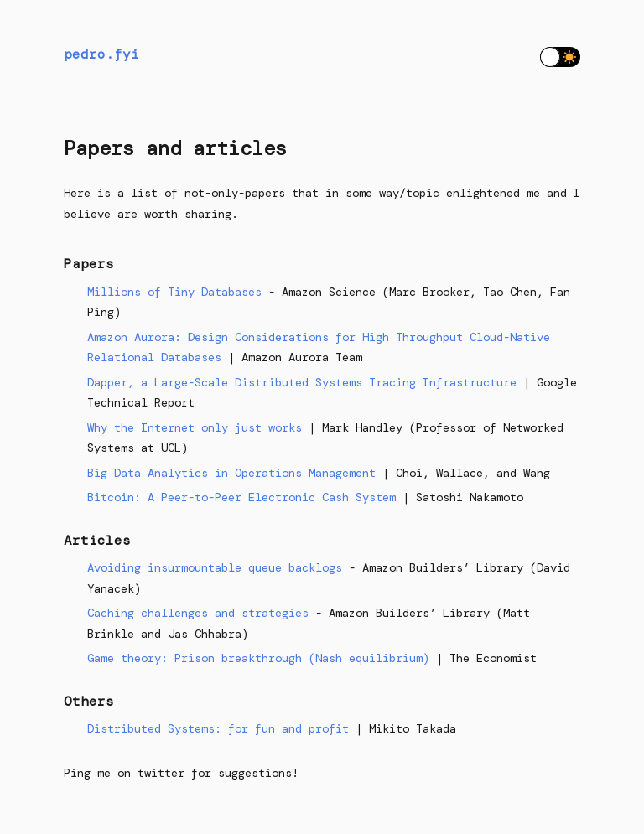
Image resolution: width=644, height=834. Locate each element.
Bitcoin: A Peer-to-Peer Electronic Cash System (241, 497)
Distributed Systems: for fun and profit (218, 728)
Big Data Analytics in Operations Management (231, 473)
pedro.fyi (101, 54)
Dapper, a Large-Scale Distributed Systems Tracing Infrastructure (302, 382)
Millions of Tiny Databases (174, 292)
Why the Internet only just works (195, 427)
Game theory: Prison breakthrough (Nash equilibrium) (258, 658)
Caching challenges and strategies (198, 613)
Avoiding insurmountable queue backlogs (215, 567)
